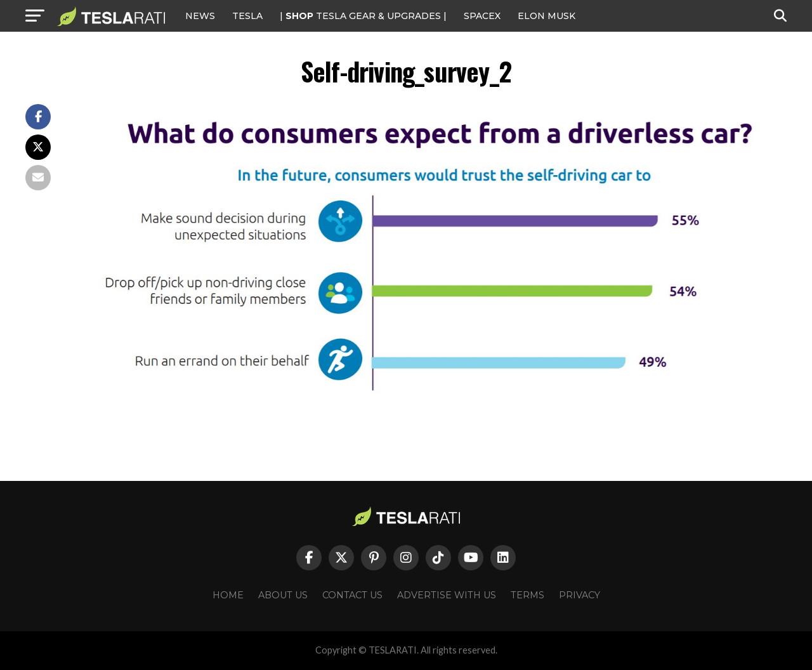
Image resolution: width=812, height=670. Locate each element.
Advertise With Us (447, 595)
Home (228, 595)
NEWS (200, 16)
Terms (527, 595)
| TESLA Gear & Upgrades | (363, 16)
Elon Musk (547, 16)
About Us (283, 595)
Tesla (247, 16)
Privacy (580, 595)
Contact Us (352, 595)
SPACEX (482, 16)
